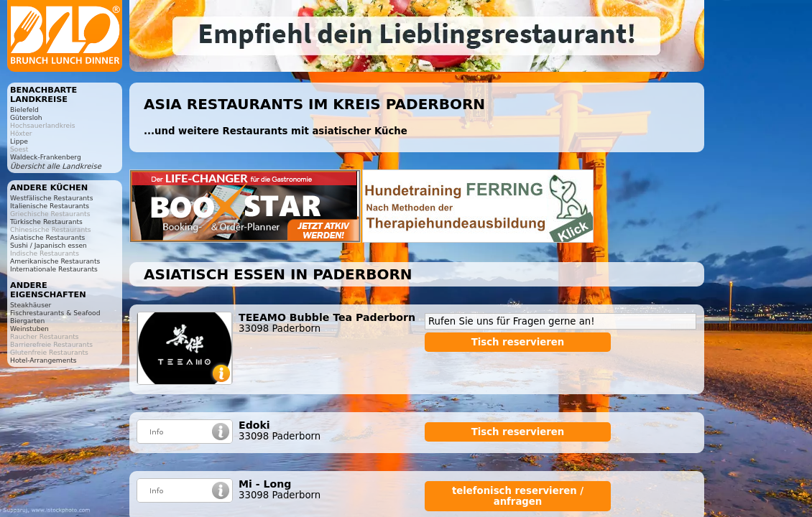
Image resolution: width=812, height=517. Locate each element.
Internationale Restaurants (54, 269)
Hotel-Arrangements (43, 360)
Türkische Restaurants (46, 222)
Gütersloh (26, 117)
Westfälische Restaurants (51, 198)
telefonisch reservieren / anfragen (518, 496)
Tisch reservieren (518, 342)
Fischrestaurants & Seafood (55, 313)
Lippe (19, 141)
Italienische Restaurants (50, 206)
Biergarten (27, 321)
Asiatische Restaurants (47, 237)
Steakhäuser (31, 305)
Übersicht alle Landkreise (56, 166)
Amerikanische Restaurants (55, 261)
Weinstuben (29, 329)
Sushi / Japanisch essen (49, 245)
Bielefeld (24, 110)
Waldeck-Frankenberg (46, 157)
